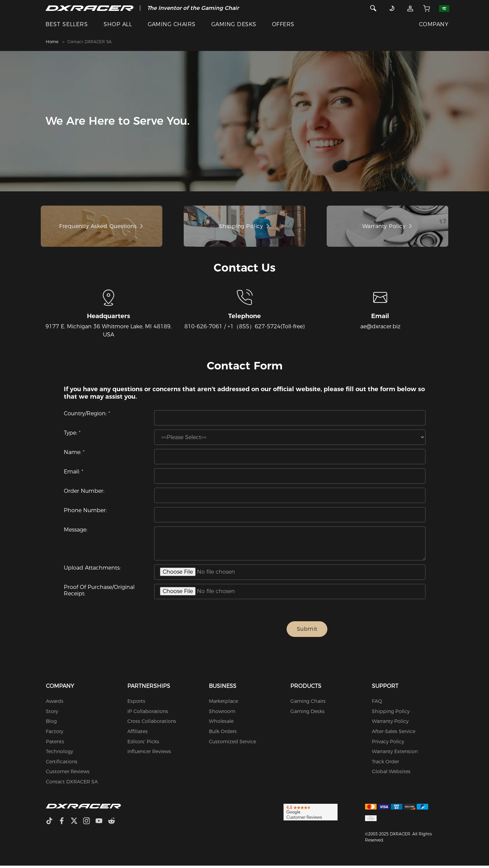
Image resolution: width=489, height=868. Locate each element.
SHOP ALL (118, 24)
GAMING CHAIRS (172, 24)
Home (52, 42)
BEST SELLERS (67, 24)
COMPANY (434, 24)
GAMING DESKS (234, 24)
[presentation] (223, 631)
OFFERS (283, 24)
